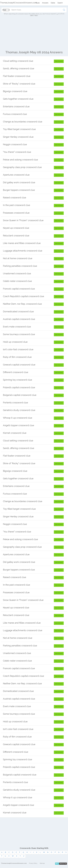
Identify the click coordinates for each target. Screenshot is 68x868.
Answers (45, 3)
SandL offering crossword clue (19, 68)
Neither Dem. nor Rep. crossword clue (22, 304)
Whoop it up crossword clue (18, 418)
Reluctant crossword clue (16, 236)
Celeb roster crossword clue (17, 281)
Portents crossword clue (15, 403)
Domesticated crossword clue (18, 311)
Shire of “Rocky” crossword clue (19, 84)
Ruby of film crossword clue (17, 357)
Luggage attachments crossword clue (23, 251)
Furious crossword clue (15, 114)
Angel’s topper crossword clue (18, 425)
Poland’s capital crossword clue (19, 387)
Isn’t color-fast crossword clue (18, 349)
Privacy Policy (33, 863)
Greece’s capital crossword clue (19, 365)
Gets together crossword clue (18, 99)
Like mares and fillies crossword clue (22, 243)
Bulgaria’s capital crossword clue (20, 395)
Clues (38, 3)
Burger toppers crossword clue (19, 190)
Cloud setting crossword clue (18, 61)
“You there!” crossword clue (17, 152)
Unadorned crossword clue (17, 273)
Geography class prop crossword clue (22, 167)
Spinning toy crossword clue (17, 380)
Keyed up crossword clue (16, 228)
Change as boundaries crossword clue (23, 122)
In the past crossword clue (17, 205)
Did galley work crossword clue (19, 182)
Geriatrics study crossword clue (19, 410)
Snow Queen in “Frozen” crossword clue (23, 220)
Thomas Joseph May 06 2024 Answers (34, 52)
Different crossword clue (16, 372)
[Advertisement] (34, 34)
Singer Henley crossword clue (18, 137)
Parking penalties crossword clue (20, 266)
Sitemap (42, 863)
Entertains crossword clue (16, 106)
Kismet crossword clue (15, 433)
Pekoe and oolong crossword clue (20, 160)
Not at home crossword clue (18, 258)
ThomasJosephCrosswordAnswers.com (14, 863)
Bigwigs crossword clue (15, 91)
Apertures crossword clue (16, 175)
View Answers (59, 61)
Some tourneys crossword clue (19, 334)
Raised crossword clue (15, 198)
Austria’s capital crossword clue (19, 319)
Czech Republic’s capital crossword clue (23, 296)
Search (60, 3)
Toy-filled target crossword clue (19, 129)
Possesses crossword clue (16, 213)
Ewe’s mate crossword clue (17, 327)
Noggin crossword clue (15, 144)
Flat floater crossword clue (17, 76)
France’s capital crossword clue (19, 289)
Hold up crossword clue (15, 342)
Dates (53, 3)
